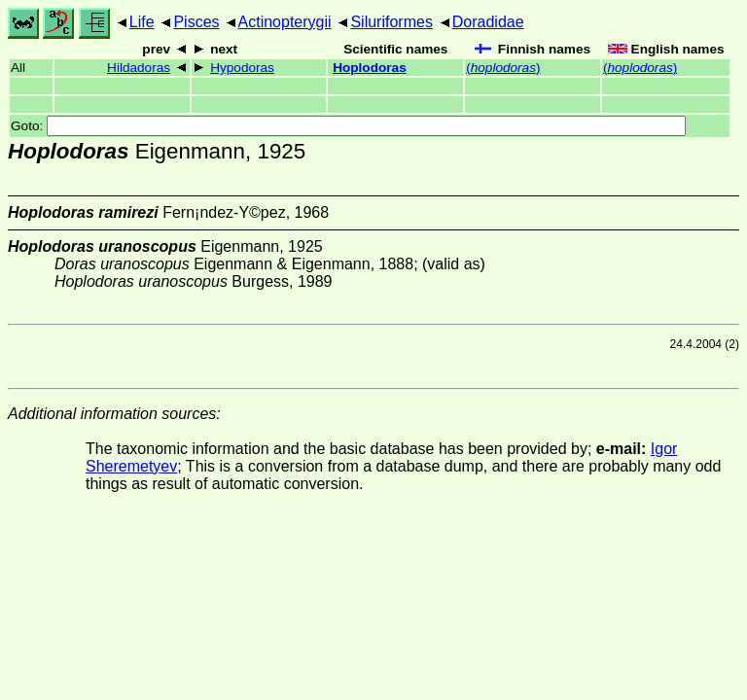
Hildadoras (139, 68)
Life (142, 22)
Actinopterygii (285, 22)
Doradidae (488, 22)
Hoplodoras (370, 68)
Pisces (196, 22)
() (503, 68)
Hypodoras (242, 68)
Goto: (348, 126)
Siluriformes (391, 22)
